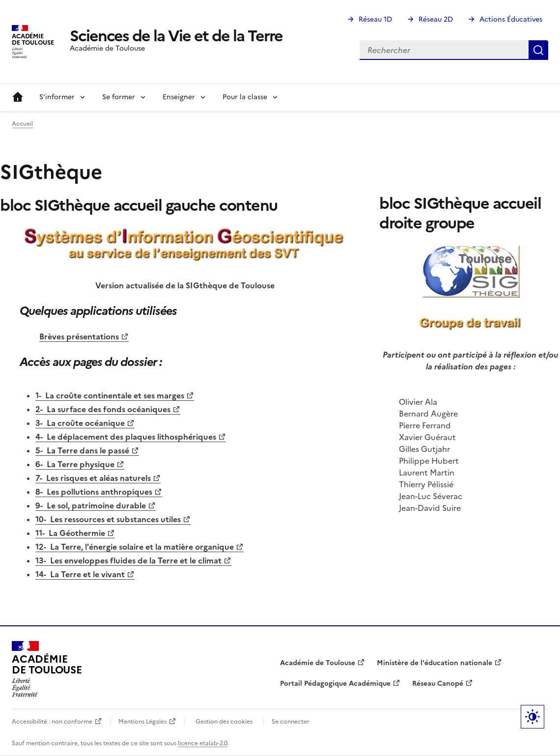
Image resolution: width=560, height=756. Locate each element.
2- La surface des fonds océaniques (103, 409)
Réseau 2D (436, 19)
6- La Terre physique (75, 464)
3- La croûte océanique (80, 423)
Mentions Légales (142, 722)
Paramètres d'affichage (532, 717)
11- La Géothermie (70, 533)
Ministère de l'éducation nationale (434, 663)
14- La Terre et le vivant (80, 574)
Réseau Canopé (438, 684)
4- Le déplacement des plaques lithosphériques (126, 437)
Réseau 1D (375, 19)
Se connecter (291, 722)
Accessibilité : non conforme (52, 722)
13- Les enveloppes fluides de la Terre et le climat (128, 560)
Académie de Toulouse (318, 663)
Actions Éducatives (511, 19)
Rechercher (538, 50)
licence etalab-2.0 (203, 743)
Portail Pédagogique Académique (335, 684)
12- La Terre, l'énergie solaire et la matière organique (135, 547)
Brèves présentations (79, 336)
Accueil (18, 97)
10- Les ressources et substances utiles (108, 519)
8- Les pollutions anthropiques (94, 492)
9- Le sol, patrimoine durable (91, 505)
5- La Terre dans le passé (82, 450)
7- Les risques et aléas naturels (93, 478)
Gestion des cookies (224, 722)
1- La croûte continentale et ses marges (110, 395)
